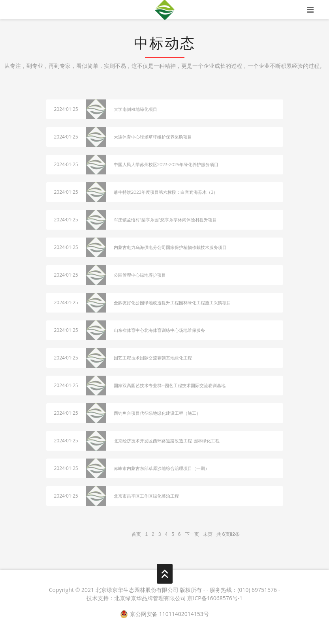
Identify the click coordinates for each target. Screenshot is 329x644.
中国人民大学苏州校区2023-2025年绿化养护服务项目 (166, 165)
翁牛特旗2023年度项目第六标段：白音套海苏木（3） (166, 192)
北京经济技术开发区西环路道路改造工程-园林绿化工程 (167, 441)
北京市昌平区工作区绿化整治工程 (146, 496)
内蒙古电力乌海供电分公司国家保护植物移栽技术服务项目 (170, 247)
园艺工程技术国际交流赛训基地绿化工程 (153, 358)
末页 (208, 534)
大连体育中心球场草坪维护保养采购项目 (153, 137)
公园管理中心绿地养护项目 (140, 275)
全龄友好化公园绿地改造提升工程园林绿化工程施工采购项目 (172, 303)
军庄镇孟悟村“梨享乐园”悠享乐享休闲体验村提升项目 (165, 220)
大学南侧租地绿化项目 (135, 109)
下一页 (192, 534)
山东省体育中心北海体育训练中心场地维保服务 (159, 330)
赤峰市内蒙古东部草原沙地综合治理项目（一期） (162, 468)
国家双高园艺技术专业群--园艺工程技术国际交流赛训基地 (170, 386)
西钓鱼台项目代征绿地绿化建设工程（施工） (157, 413)
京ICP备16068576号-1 (215, 598)
